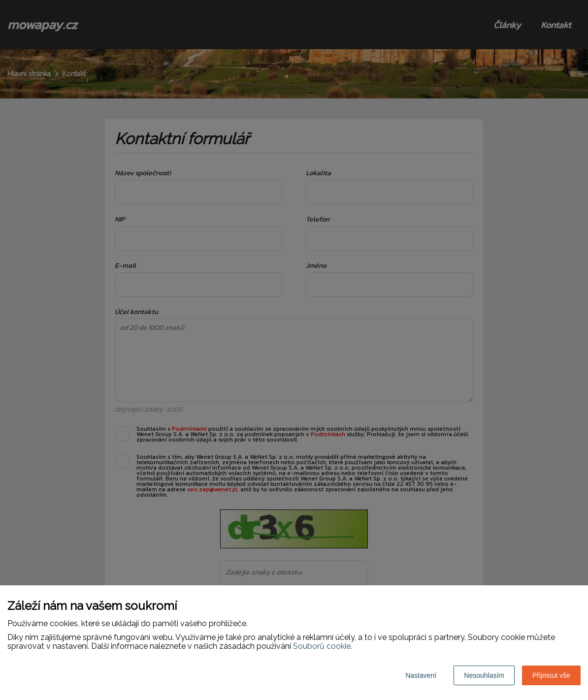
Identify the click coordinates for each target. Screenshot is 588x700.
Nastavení (421, 675)
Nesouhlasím (484, 675)
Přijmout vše (551, 675)
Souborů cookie (322, 646)
